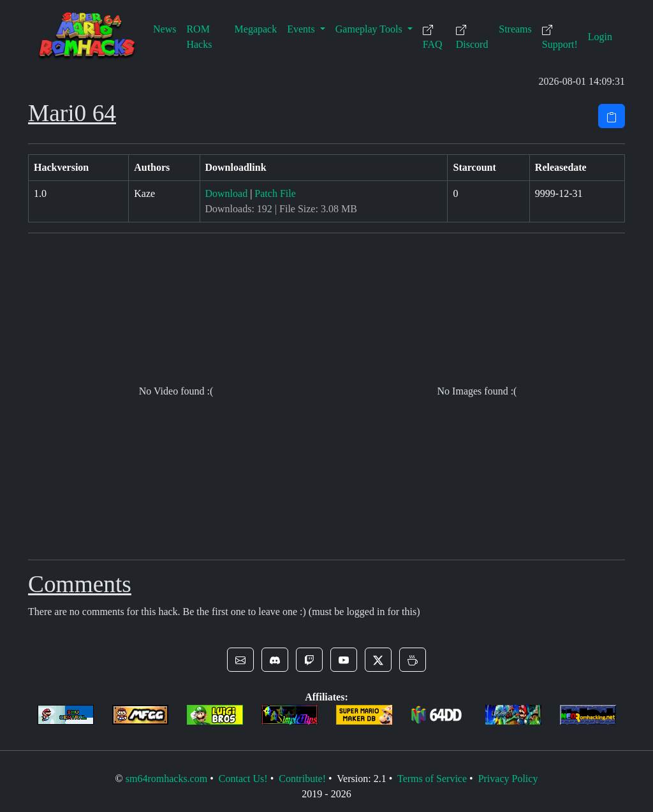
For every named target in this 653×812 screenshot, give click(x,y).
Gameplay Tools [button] (370, 29)
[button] (240, 660)
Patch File (275, 193)
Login (600, 37)
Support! (560, 37)
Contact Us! (243, 779)
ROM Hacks (199, 37)
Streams (515, 29)
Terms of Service (432, 779)
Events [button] (302, 29)
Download (227, 193)
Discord (472, 37)
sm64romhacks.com (166, 779)
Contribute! (302, 779)
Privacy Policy (508, 779)
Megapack (256, 29)
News (165, 29)
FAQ (433, 37)
